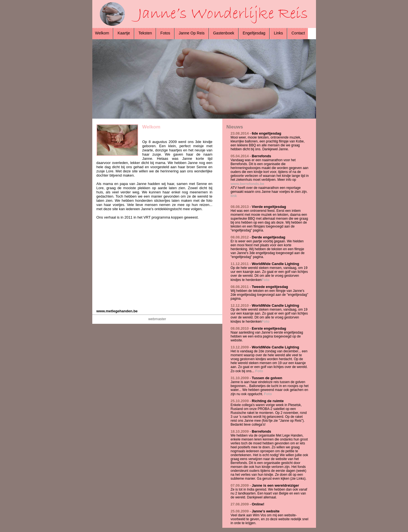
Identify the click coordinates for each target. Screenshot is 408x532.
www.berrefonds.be (247, 184)
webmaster (157, 319)
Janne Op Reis (192, 33)
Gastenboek (224, 33)
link (234, 196)
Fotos (165, 33)
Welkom (103, 33)
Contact (298, 33)
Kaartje (124, 33)
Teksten (145, 33)
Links (278, 33)
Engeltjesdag (254, 33)
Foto (265, 280)
